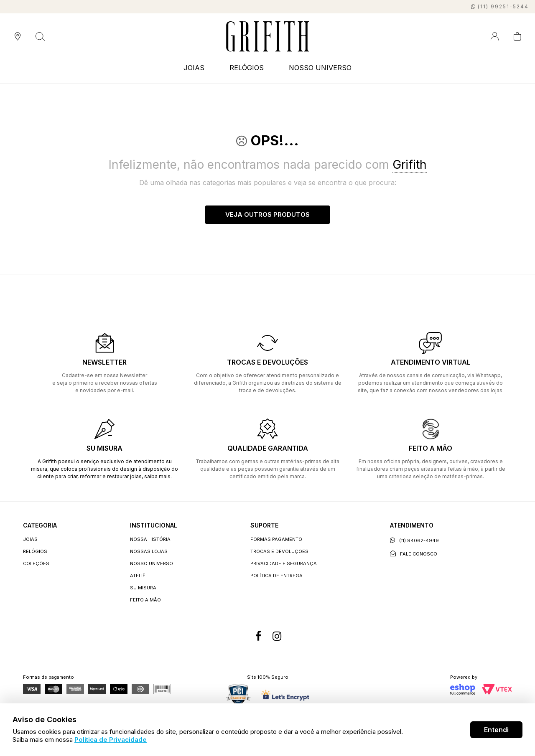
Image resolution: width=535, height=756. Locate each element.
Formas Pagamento (276, 540)
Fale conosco (414, 554)
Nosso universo (152, 564)
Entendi (496, 730)
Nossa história (150, 540)
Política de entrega (276, 576)
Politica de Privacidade (111, 740)
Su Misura (143, 588)
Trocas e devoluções (279, 552)
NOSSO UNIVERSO (320, 68)
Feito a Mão (145, 600)
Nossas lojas (149, 552)
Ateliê (138, 576)
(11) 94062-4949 (414, 541)
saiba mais (157, 477)
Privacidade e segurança (284, 564)
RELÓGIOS (247, 68)
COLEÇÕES (36, 564)
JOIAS (194, 68)
